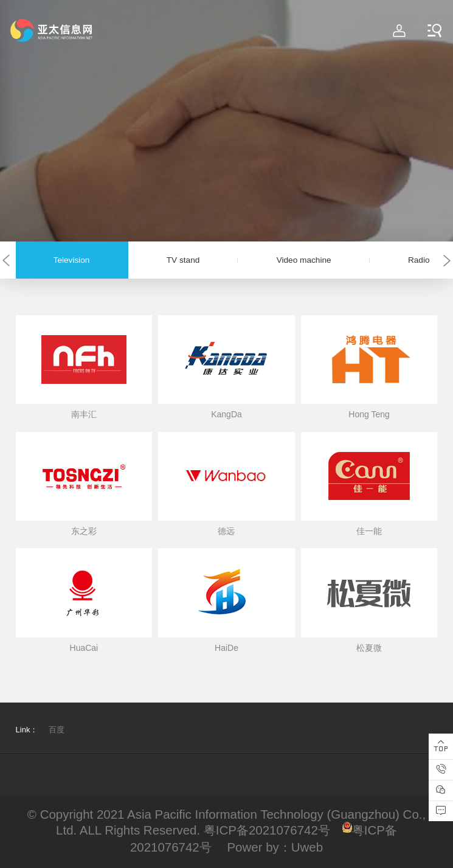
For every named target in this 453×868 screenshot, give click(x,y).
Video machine (304, 260)
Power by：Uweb (275, 847)
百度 (57, 730)
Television (72, 260)
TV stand (183, 260)
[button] (6, 260)
